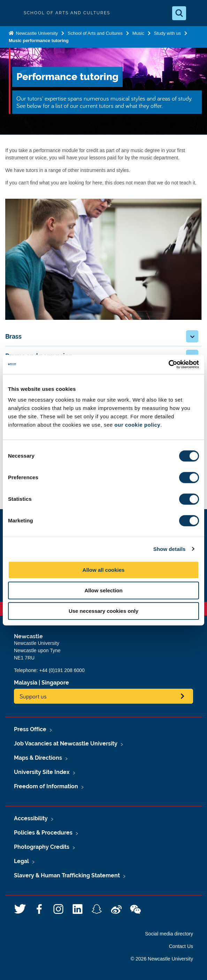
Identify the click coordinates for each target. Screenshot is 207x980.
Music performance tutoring (39, 41)
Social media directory (169, 934)
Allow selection (103, 590)
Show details (170, 549)
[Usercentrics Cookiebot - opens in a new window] (168, 364)
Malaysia (26, 683)
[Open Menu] (196, 13)
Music (138, 33)
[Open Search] (179, 13)
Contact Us (181, 946)
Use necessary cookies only (103, 611)
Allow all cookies (104, 570)
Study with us (167, 33)
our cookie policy (137, 425)
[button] (192, 336)
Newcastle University (36, 33)
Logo (11, 13)
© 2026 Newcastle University (162, 959)
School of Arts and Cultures (95, 33)
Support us (33, 696)
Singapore (55, 683)
